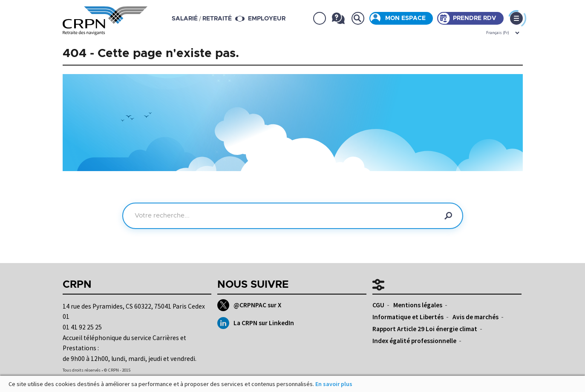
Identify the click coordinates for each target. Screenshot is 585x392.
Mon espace (405, 18)
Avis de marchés (475, 317)
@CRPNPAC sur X (249, 305)
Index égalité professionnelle (414, 341)
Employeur (267, 19)
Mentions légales (418, 305)
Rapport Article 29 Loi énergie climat (425, 329)
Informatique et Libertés (408, 317)
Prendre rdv (475, 18)
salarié (185, 19)
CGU (378, 305)
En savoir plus (334, 384)
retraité (217, 19)
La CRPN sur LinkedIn (255, 323)
